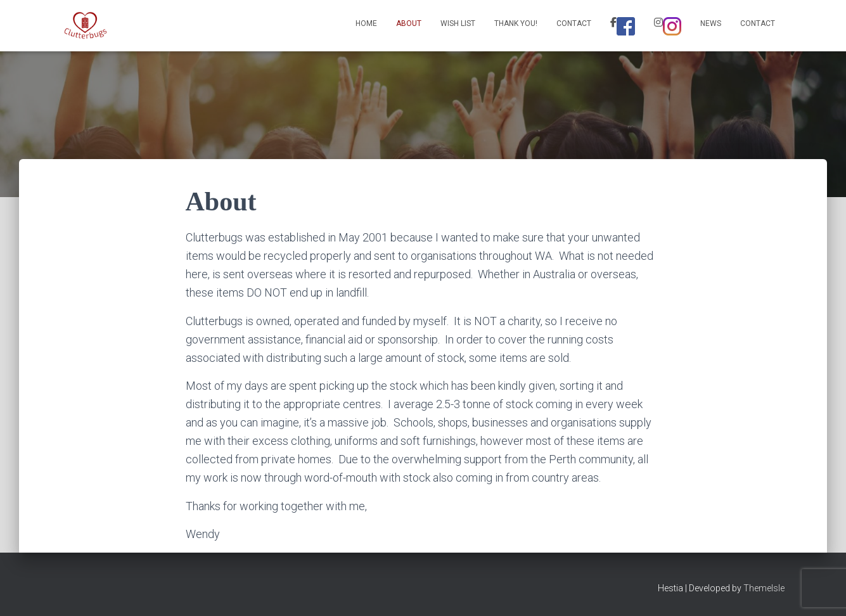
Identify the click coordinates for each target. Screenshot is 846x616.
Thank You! (516, 23)
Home (366, 23)
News (711, 23)
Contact (574, 23)
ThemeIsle (764, 588)
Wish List (458, 23)
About (409, 23)
